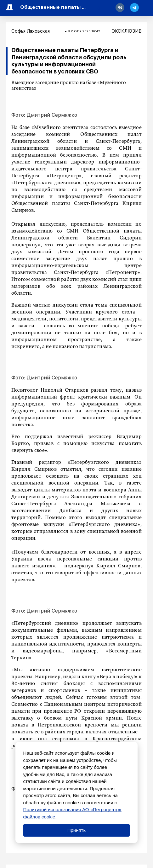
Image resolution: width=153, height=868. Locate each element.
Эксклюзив (127, 31)
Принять (77, 830)
